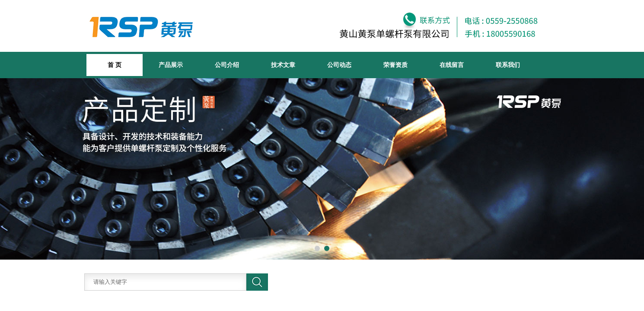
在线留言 (452, 65)
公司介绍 (227, 65)
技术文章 (283, 65)
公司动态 (339, 65)
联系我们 (508, 65)
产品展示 (171, 65)
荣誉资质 (395, 65)
